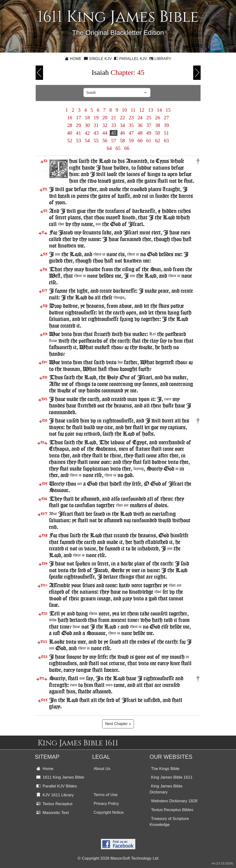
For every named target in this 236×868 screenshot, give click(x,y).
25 (149, 118)
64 (109, 148)
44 (105, 133)
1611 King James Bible (60, 777)
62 (158, 141)
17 (78, 118)
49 (149, 133)
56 (105, 141)
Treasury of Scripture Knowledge (169, 822)
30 (87, 125)
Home (73, 59)
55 (96, 141)
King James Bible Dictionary (166, 789)
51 (166, 133)
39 (166, 125)
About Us (102, 769)
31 (96, 125)
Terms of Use (106, 795)
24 (140, 118)
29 (78, 125)
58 (122, 141)
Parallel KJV (131, 59)
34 (122, 125)
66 (127, 148)
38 (158, 125)
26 (158, 118)
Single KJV (98, 59)
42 (87, 133)
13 (151, 110)
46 (122, 133)
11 (133, 110)
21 (114, 118)
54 (87, 141)
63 (166, 141)
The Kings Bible (165, 769)
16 (70, 118)
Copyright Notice (109, 812)
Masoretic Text (53, 813)
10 (124, 110)
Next (197, 73)
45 (114, 133)
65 (118, 148)
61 (149, 141)
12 (142, 110)
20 (105, 118)
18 (87, 118)
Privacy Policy (106, 804)
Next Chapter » (118, 724)
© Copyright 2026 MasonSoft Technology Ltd (118, 858)
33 (114, 125)
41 (78, 133)
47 (131, 133)
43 (96, 133)
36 (140, 125)
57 (114, 141)
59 (131, 141)
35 (131, 125)
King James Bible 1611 (172, 777)
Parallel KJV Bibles (57, 786)
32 (105, 125)
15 (168, 110)
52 (70, 141)
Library (160, 59)
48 (140, 133)
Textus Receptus (55, 804)
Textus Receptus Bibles (172, 810)
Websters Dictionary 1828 (174, 801)
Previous (39, 73)
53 (78, 141)
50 (158, 133)
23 (131, 118)
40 (70, 133)
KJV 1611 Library (55, 795)
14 (159, 110)
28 (70, 125)
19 (96, 118)
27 (166, 118)
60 (140, 141)
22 (122, 118)
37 (149, 125)
